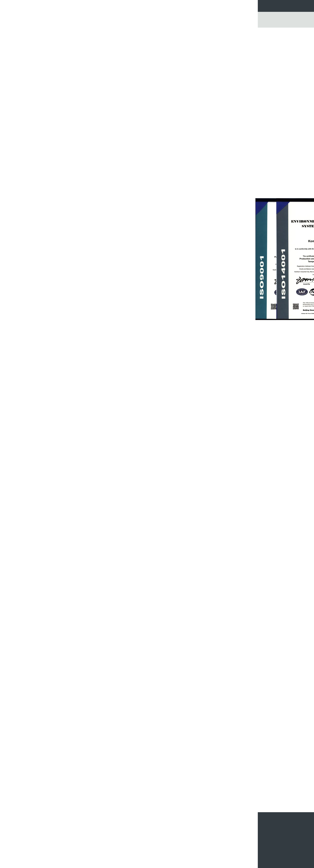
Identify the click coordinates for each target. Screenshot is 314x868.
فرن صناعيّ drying (93, 119)
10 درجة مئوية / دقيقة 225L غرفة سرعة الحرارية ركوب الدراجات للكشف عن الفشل (185, 843)
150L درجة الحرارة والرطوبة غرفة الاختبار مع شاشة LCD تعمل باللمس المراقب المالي (122, 795)
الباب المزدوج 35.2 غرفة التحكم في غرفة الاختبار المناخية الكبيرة (85, 841)
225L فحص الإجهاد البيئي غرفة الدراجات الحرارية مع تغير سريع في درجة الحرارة (184, 834)
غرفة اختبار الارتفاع (93, 76)
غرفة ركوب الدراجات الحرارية (87, 70)
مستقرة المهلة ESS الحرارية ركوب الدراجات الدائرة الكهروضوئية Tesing (186, 826)
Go (252, 21)
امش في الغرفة (94, 63)
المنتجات (71, 31)
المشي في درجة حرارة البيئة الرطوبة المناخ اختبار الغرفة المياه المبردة (87, 848)
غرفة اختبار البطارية (92, 145)
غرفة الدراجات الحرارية (91, 105)
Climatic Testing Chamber (194, 690)
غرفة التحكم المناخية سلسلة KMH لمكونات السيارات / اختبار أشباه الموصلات (211, 795)
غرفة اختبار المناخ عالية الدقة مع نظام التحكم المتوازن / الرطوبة (152, 793)
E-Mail (252, 846)
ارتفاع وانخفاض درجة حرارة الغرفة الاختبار (85, 84)
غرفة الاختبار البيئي (218, 690)
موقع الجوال (249, 850)
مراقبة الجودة (150, 6)
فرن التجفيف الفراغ (92, 125)
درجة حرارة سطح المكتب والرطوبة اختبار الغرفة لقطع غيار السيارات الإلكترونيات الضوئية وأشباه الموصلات (241, 797)
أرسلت (249, 831)
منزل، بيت (68, 6)
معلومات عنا (102, 6)
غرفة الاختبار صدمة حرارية (89, 99)
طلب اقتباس (187, 6)
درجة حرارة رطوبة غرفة (90, 50)
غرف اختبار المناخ (238, 690)
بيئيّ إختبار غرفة (94, 57)
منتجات (84, 6)
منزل (61, 31)
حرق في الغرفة (94, 92)
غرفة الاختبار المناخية (89, 31)
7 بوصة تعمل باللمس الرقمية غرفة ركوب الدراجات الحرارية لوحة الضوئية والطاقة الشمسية (184, 853)
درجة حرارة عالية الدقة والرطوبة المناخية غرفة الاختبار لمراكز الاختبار (135, 837)
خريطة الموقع (238, 846)
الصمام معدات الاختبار (91, 112)
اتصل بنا (169, 6)
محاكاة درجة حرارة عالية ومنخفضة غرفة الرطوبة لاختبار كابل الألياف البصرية (86, 834)
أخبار (203, 6)
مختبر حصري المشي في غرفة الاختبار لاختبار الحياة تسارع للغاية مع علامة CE (87, 826)
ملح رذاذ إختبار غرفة (92, 132)
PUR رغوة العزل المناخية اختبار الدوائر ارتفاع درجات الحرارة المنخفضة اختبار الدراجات (136, 828)
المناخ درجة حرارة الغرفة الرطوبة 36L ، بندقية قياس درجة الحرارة (182, 793)
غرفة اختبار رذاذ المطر (91, 138)
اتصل (120, 102)
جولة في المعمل (125, 6)
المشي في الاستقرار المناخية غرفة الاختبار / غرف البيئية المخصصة (134, 844)
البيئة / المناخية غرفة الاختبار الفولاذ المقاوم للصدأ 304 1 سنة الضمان (138, 851)
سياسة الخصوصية (212, 865)
